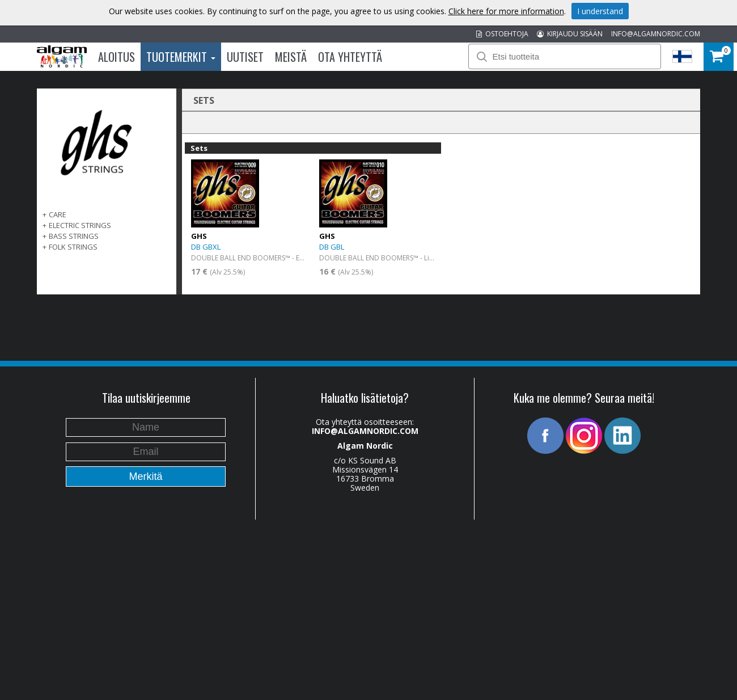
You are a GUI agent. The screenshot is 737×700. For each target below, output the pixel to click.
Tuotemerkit (181, 57)
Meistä (291, 57)
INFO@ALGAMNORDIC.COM (656, 34)
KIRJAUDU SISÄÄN (570, 34)
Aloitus (117, 57)
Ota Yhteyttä (350, 57)
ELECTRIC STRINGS (80, 225)
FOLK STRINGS (73, 247)
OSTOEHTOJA (502, 34)
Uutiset (245, 57)
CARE (58, 214)
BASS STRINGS (74, 236)
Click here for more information (506, 11)
